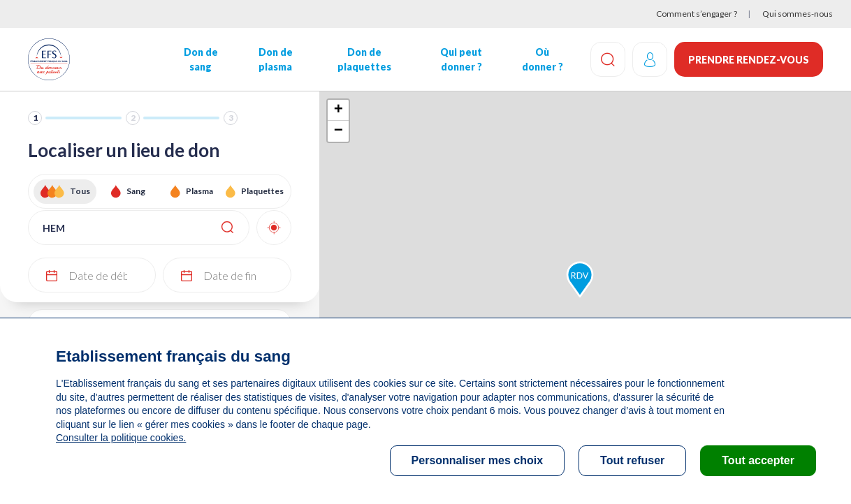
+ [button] (339, 110)
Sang (136, 191)
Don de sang (201, 59)
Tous (80, 191)
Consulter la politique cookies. (121, 438)
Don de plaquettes (364, 59)
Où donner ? (543, 59)
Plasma (199, 191)
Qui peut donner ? (461, 59)
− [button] (339, 131)
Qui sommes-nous (798, 14)
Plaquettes (262, 191)
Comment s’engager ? (697, 14)
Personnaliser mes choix (478, 460)
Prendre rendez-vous (749, 60)
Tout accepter (758, 460)
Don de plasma (276, 59)
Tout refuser (632, 460)
